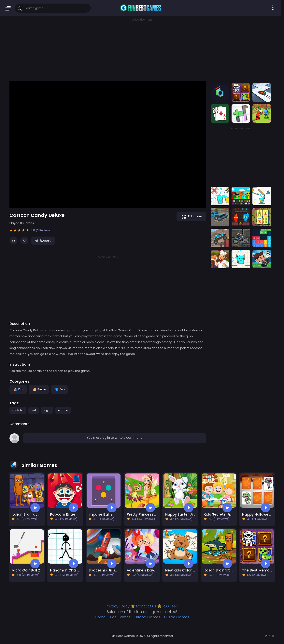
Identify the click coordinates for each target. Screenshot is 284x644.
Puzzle (39, 389)
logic (47, 410)
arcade (63, 410)
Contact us (146, 606)
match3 (18, 410)
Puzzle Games (177, 617)
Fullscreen (191, 217)
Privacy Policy (118, 606)
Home (100, 617)
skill (34, 410)
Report (43, 241)
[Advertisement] (142, 49)
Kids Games (120, 617)
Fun (59, 389)
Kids (18, 389)
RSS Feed (171, 606)
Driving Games (147, 617)
